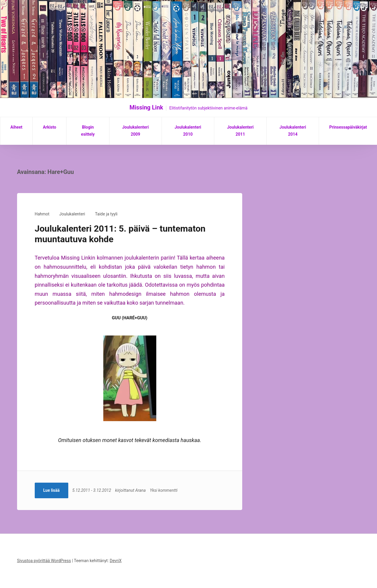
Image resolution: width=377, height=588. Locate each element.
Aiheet (16, 127)
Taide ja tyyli (106, 214)
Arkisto (50, 127)
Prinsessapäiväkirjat (348, 127)
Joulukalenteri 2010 (188, 131)
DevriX (116, 561)
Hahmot (42, 214)
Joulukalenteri (72, 214)
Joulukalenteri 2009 (135, 131)
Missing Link (146, 107)
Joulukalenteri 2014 (293, 131)
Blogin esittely (88, 131)
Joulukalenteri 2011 (240, 131)
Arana (141, 490)
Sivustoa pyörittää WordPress (44, 561)
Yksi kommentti (164, 490)
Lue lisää (52, 490)
